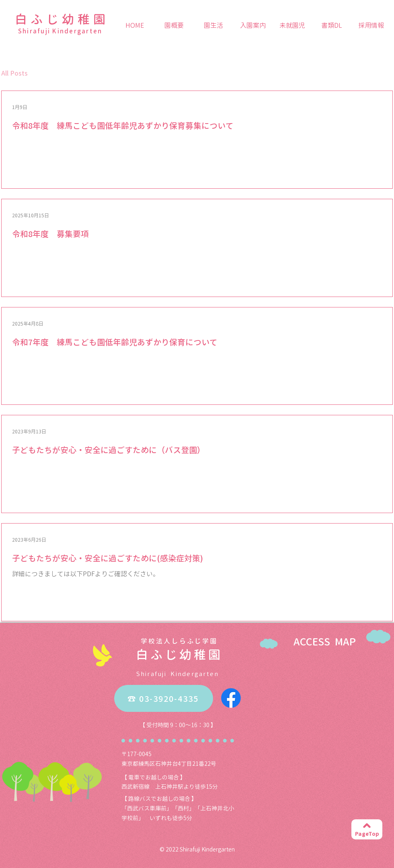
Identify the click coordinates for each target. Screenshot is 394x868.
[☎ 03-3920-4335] (164, 698)
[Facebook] (231, 698)
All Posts (14, 73)
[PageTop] (367, 829)
